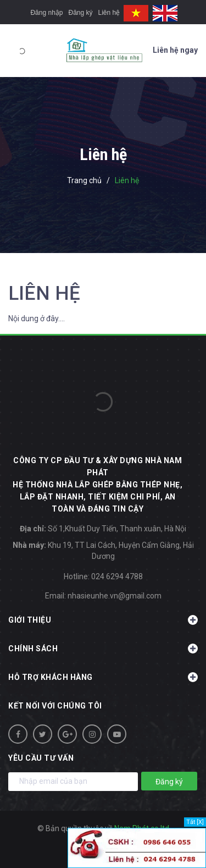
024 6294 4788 (117, 576)
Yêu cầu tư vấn (41, 758)
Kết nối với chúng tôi (55, 706)
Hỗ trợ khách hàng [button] (103, 677)
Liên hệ (109, 13)
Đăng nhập (46, 13)
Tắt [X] (195, 822)
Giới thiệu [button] (103, 620)
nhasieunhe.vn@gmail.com (115, 596)
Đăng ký (80, 13)
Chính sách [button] (103, 649)
